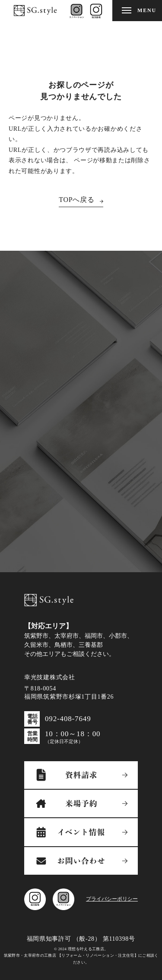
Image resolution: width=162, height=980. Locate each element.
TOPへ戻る (77, 200)
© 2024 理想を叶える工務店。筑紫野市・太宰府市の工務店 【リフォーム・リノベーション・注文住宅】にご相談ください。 (81, 956)
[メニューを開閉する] (137, 11)
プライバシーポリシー (112, 899)
